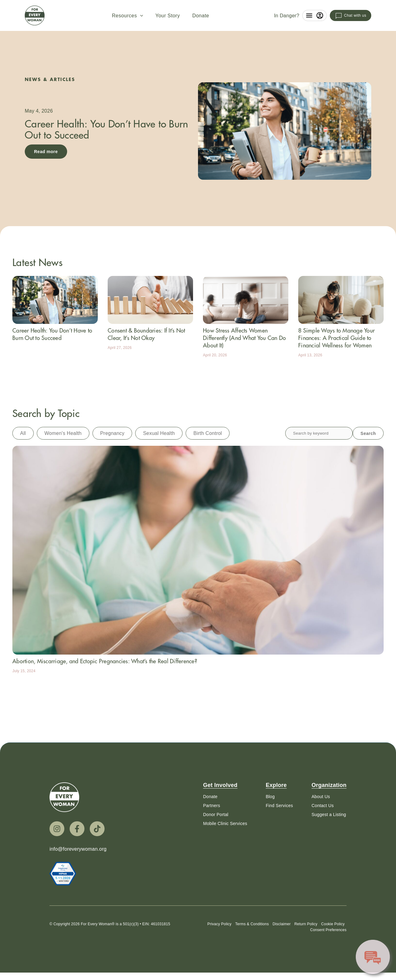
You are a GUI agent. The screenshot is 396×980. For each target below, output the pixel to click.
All (23, 433)
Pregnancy (112, 433)
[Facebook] (77, 829)
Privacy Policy (219, 926)
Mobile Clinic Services (225, 823)
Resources (128, 16)
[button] (140, 16)
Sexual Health (159, 433)
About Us (321, 797)
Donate (201, 16)
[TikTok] (97, 829)
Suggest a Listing (329, 815)
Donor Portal (216, 815)
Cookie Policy (333, 926)
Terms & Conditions (252, 926)
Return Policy (306, 926)
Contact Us (323, 806)
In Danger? (287, 16)
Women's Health (63, 433)
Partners (211, 806)
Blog (270, 797)
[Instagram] (57, 829)
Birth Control (208, 433)
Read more (46, 152)
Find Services (279, 806)
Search (368, 433)
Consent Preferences (328, 932)
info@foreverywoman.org (78, 849)
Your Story (168, 16)
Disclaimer (282, 926)
